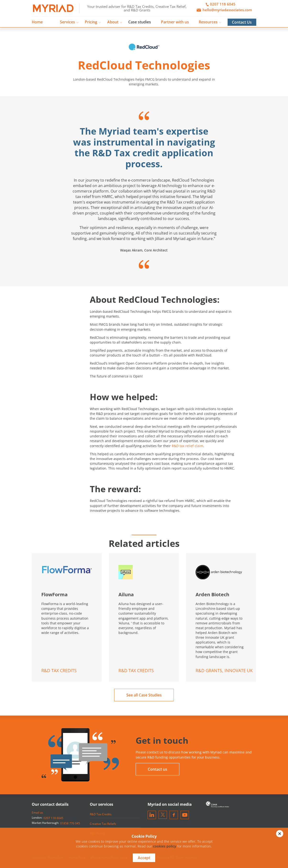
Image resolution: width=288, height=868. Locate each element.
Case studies (140, 22)
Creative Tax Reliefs (103, 824)
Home (37, 22)
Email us (37, 813)
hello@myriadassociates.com (223, 10)
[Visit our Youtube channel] (185, 815)
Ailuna (126, 594)
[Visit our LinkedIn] (152, 815)
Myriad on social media (170, 804)
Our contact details (50, 804)
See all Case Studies (144, 695)
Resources (208, 22)
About (113, 22)
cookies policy (165, 846)
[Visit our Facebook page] (174, 815)
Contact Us (242, 22)
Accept (144, 858)
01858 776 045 (70, 823)
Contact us (157, 769)
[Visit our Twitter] (163, 815)
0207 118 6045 (53, 818)
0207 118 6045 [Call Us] (220, 4)
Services (67, 22)
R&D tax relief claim (187, 446)
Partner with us (175, 22)
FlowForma (54, 594)
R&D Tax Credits (101, 814)
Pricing (91, 22)
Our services (101, 804)
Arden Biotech (212, 594)
